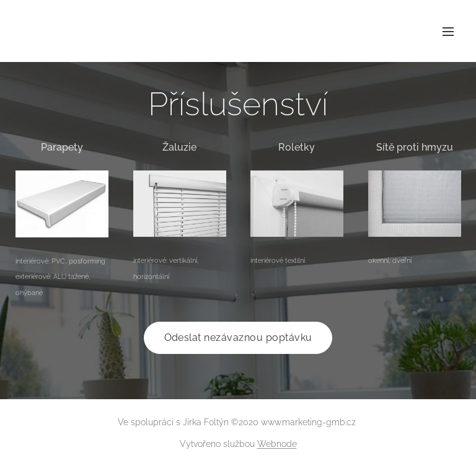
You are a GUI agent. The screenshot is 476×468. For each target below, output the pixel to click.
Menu (448, 32)
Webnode (277, 444)
